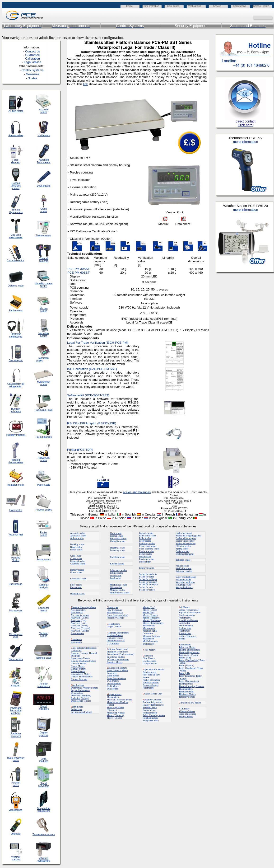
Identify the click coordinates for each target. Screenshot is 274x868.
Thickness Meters (187, 694)
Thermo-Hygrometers (189, 652)
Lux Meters (112, 689)
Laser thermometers (116, 678)
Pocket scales (145, 554)
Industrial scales (118, 548)
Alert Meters (77, 612)
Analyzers (76, 618)
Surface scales (183, 551)
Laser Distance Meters (118, 670)
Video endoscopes (187, 714)
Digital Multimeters (80, 690)
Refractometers (150, 713)
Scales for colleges (148, 579)
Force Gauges (16, 161)
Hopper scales (116, 536)
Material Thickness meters (119, 700)
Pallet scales (145, 538)
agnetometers (114, 694)
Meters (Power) (150, 615)
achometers (185, 645)
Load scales (115, 578)
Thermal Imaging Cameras (192, 686)
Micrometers (149, 626)
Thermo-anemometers (189, 650)
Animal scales (77, 538)
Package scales (146, 533)
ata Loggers (77, 685)
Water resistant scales (186, 577)
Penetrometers (150, 672)
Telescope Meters (187, 647)
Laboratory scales (118, 570)
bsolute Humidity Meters (83, 607)
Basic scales (76, 547)
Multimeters (44, 135)
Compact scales (78, 561)
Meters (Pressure (151, 618)
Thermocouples (186, 692)
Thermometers (186, 689)
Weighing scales (183, 585)
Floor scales (76, 585)
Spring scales (182, 549)
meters (182, 639)
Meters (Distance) (115, 715)
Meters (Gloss (149, 610)
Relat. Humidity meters (154, 715)
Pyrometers (148, 688)
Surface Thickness (188, 636)
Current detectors (79, 679)
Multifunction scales (120, 593)
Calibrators (76, 650)
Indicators (112, 652)
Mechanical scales (118, 585)
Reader (146, 705)
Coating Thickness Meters (83, 661)
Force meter (76, 587)
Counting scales (78, 564)
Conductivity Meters (81, 674)
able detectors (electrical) (84, 648)
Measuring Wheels (116, 713)
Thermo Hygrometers (16, 211)
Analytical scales (78, 536)
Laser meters (113, 676)
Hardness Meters (115, 635)
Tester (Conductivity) (189, 660)
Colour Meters (78, 671)
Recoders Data (150, 707)
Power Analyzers (151, 683)
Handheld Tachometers (44, 161)
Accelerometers (78, 610)
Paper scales (145, 541)
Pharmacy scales (147, 543)
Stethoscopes (185, 628)
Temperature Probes (188, 655)
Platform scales (146, 551)
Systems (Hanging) (185, 554)
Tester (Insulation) (188, 668)
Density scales (77, 570)
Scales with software (186, 543)
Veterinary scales (184, 571)
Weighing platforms (185, 582)
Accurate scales (78, 533)
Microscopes (149, 628)
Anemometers (77, 633)
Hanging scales (77, 594)
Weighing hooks (183, 579)
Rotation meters (150, 718)
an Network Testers (117, 668)
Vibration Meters (187, 711)
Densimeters (77, 693)
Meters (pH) (149, 612)
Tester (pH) (184, 673)
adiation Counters (152, 700)
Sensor (182, 610)
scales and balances (137, 492)
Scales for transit (184, 533)
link (86, 84)
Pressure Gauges (151, 685)
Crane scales (76, 558)
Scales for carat (146, 577)
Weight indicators (184, 587)
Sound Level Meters (188, 620)
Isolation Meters (115, 662)
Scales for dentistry (148, 582)
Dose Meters (77, 701)
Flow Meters (113, 610)
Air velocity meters (80, 615)
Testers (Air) (185, 658)
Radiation (76, 698)
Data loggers (44, 186)
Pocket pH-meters (151, 680)
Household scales (118, 538)
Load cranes (116, 575)
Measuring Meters (115, 707)
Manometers (113, 697)
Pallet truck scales (148, 536)
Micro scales (116, 587)
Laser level (112, 673)
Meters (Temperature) (153, 623)
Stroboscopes (185, 633)
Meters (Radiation (151, 620)
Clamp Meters (78, 666)
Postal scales (145, 556)
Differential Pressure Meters (84, 688)
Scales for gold (146, 587)
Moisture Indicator (152, 636)
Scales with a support (186, 538)
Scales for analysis (148, 574)
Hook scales (116, 533)
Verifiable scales (184, 568)
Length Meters (114, 683)
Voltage (85, 698)
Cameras (75, 653)
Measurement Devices (117, 702)
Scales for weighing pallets (189, 536)
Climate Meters (78, 669)
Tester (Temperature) (189, 681)
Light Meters (113, 686)
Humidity (86, 696)
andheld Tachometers (118, 633)
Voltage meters (186, 716)
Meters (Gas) (149, 607)
